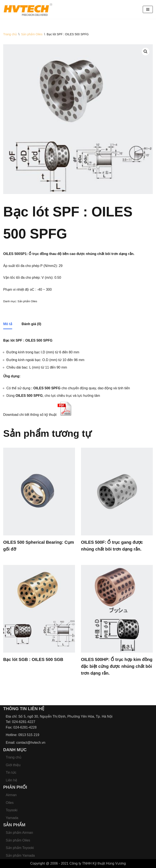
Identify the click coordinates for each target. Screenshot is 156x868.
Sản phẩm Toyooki (20, 848)
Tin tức (11, 772)
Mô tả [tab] (8, 324)
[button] (146, 52)
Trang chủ (10, 34)
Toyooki (12, 810)
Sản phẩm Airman (19, 833)
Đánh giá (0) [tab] (31, 324)
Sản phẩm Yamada (20, 855)
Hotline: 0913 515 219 (23, 735)
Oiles (10, 803)
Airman (11, 795)
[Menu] (148, 9)
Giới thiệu (13, 765)
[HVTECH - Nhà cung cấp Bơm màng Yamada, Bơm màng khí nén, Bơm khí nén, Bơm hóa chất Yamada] (28, 9)
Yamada (12, 818)
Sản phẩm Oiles (32, 34)
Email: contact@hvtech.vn (26, 743)
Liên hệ (11, 780)
